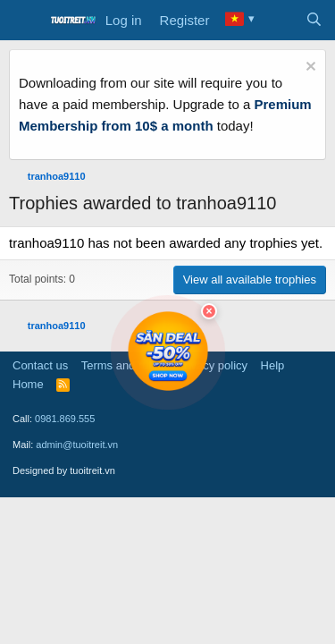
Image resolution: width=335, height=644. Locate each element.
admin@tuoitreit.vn (77, 445)
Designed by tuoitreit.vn (64, 470)
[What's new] (278, 21)
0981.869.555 (65, 419)
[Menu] (25, 21)
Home (28, 384)
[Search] (314, 21)
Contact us (40, 365)
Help (273, 365)
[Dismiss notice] (309, 68)
